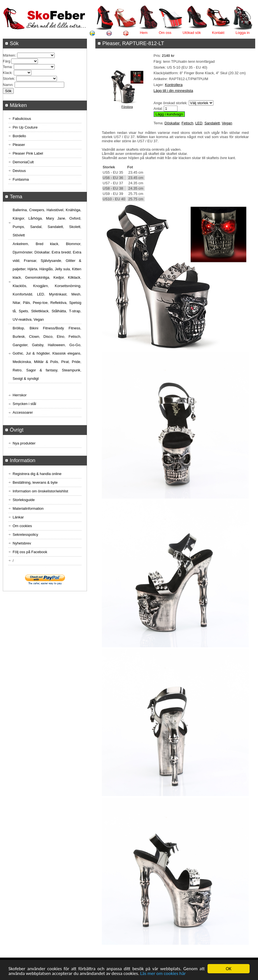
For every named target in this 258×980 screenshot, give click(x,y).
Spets (23, 311)
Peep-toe (40, 303)
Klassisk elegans (66, 353)
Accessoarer (23, 412)
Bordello (19, 136)
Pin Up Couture (25, 127)
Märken (9, 55)
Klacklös (19, 286)
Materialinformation (28, 508)
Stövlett (19, 235)
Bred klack (47, 244)
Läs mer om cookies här (163, 974)
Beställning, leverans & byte (35, 482)
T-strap (75, 311)
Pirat (65, 362)
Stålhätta (59, 311)
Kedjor (58, 277)
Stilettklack (40, 311)
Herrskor (20, 395)
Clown (34, 337)
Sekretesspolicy (25, 535)
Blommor (73, 244)
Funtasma (21, 179)
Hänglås (46, 269)
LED (199, 123)
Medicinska (22, 362)
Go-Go (75, 345)
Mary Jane (56, 218)
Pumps (18, 227)
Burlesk (19, 337)
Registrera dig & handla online (37, 474)
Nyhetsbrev (22, 543)
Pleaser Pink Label (28, 153)
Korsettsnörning (67, 286)
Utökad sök (192, 33)
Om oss (165, 33)
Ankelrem (20, 244)
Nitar (16, 303)
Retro (17, 370)
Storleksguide (24, 500)
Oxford (75, 218)
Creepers (37, 210)
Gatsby (38, 345)
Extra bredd (61, 252)
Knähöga (73, 210)
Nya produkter (24, 443)
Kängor (18, 218)
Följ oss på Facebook (30, 552)
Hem (144, 33)
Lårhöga (35, 218)
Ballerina (20, 210)
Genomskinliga (37, 277)
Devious (19, 171)
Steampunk (71, 370)
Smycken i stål (24, 404)
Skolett (75, 227)
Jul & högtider (38, 353)
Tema (7, 67)
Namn (8, 85)
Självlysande (51, 261)
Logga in (243, 33)
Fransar (30, 261)
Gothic (18, 353)
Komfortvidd (22, 294)
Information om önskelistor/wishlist (40, 491)
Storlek (8, 79)
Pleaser (19, 145)
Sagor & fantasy (42, 370)
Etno (61, 337)
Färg (7, 61)
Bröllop (18, 328)
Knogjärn (40, 286)
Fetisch (187, 123)
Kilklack (74, 277)
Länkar (18, 517)
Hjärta (32, 269)
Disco (48, 337)
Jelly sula (62, 269)
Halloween (56, 345)
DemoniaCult (23, 162)
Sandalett (212, 123)
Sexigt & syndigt (26, 379)
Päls (27, 303)
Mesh (76, 294)
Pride (76, 362)
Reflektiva (58, 303)
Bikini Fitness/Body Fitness (55, 328)
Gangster (20, 345)
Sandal (36, 227)
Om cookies (22, 526)
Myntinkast (58, 294)
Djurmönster (22, 252)
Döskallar (172, 123)
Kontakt (218, 33)
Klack (7, 73)
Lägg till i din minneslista (173, 91)
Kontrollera (174, 85)
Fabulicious (22, 119)
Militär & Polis (46, 362)
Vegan (227, 123)
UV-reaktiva (22, 319)
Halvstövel (55, 210)
